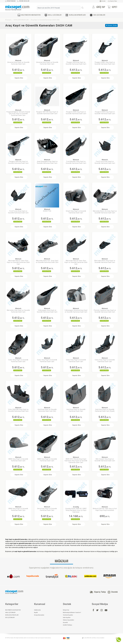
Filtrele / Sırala (111, 25)
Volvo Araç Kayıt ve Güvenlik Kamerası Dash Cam (18, 360)
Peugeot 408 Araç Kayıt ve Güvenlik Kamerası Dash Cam (76, 62)
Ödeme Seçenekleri (68, 620)
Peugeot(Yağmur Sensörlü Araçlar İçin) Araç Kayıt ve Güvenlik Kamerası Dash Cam (18, 113)
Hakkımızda (37, 610)
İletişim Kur (66, 610)
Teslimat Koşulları (68, 615)
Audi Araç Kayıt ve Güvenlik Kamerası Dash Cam (76, 409)
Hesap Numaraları (39, 615)
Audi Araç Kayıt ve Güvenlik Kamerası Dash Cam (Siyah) (105, 409)
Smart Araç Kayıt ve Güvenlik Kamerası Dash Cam (76, 211)
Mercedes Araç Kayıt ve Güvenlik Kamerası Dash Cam (18, 310)
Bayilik (36, 613)
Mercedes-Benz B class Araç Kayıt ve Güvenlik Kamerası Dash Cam (76, 261)
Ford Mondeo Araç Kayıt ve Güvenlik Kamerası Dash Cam (76, 161)
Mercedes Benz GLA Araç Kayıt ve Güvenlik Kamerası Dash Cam (47, 261)
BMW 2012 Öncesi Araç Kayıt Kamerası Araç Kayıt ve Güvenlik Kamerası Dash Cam (76, 460)
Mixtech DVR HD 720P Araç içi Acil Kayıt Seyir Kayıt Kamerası (105, 509)
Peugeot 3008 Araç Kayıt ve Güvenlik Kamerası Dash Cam (105, 112)
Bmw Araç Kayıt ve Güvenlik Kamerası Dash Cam (47, 509)
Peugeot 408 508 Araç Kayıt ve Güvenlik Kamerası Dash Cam (47, 112)
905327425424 (10, 1)
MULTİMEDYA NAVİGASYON (29, 15)
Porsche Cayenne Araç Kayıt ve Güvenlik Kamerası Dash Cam (105, 310)
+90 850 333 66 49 (23, 1)
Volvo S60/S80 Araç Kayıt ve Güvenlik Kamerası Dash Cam (18, 409)
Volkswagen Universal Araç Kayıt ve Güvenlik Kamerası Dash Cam (76, 310)
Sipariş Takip (112, 1)
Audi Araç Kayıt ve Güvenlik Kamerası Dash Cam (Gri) (47, 409)
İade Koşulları (67, 618)
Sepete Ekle (19, 78)
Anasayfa (8, 20)
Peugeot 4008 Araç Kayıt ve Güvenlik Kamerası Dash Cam (105, 62)
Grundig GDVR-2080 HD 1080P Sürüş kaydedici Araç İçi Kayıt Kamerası (76, 509)
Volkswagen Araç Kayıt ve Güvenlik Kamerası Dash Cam (47, 310)
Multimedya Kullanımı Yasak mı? (72, 613)
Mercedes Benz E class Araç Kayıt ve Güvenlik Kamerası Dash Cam (18, 261)
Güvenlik (65, 623)
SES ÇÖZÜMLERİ (98, 15)
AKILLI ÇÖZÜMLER (53, 15)
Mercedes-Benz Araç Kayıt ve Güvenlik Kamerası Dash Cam (105, 261)
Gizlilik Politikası (68, 625)
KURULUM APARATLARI (76, 15)
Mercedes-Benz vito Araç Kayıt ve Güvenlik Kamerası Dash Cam (105, 211)
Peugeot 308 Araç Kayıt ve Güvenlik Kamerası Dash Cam (18, 161)
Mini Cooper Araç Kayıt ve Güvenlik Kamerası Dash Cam (105, 459)
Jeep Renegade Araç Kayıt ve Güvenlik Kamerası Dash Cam (47, 161)
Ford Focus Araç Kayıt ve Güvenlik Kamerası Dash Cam (105, 161)
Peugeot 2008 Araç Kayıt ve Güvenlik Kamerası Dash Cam (76, 112)
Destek (103, 1)
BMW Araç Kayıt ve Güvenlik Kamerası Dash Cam (18, 459)
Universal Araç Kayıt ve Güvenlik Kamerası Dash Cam (18, 62)
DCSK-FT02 (47, 210)
